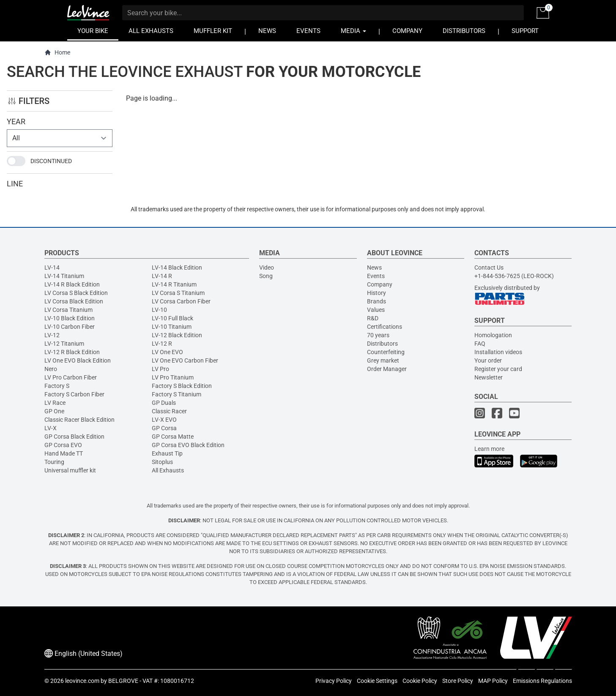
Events (376, 276)
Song (266, 276)
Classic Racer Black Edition (79, 420)
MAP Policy (493, 681)
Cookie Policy (420, 681)
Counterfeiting (386, 352)
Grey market (383, 360)
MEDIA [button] (353, 31)
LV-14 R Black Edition (72, 284)
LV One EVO (167, 352)
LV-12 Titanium (64, 344)
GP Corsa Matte (173, 437)
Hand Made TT (64, 453)
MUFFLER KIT (213, 31)
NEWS (267, 31)
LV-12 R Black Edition (72, 352)
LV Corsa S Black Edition (76, 293)
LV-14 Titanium (64, 276)
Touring (54, 462)
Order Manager (387, 369)
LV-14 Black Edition (177, 267)
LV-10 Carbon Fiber (70, 327)
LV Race (55, 403)
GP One (54, 411)
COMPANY (407, 31)
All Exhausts (168, 470)
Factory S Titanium (177, 394)
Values (376, 310)
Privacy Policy (334, 681)
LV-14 (52, 267)
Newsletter (489, 377)
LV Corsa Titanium (68, 310)
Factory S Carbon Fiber (74, 394)
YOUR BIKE (93, 31)
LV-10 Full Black (172, 318)
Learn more (489, 449)
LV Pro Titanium (173, 377)
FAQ (480, 344)
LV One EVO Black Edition (78, 360)
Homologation (493, 335)
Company (380, 284)
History (376, 293)
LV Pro (160, 369)
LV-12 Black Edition (177, 335)
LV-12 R (162, 344)
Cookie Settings (377, 681)
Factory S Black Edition (182, 386)
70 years (378, 335)
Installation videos (498, 352)
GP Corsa (164, 428)
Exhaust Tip (167, 453)
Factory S (57, 386)
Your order (488, 360)
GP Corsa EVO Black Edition (188, 445)
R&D (373, 318)
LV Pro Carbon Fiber (71, 377)
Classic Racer (169, 411)
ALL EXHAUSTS (151, 31)
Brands (376, 301)
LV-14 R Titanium (174, 284)
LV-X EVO (164, 420)
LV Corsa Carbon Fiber (181, 301)
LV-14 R (162, 276)
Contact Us (489, 267)
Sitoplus (162, 462)
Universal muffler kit (70, 470)
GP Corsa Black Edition (74, 437)
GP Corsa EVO (63, 445)
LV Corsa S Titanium (178, 293)
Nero (51, 369)
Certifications (385, 327)
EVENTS (308, 31)
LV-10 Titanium (172, 327)
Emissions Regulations (542, 681)
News (374, 267)
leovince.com (82, 681)
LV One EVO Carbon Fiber (185, 360)
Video (267, 267)
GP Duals (164, 403)
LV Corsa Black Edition (74, 301)
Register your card (498, 369)
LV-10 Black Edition (70, 318)
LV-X (51, 428)
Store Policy (458, 681)
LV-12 (52, 335)
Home (57, 53)
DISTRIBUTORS (464, 31)
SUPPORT (525, 31)
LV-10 (159, 310)
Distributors (382, 344)
